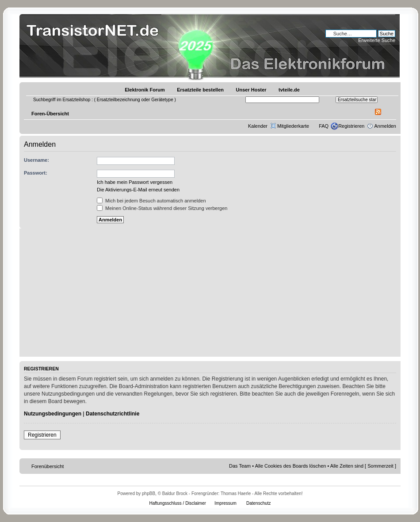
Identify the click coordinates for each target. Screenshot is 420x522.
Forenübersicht (48, 466)
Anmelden (385, 126)
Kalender (258, 126)
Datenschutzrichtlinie (113, 414)
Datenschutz (259, 503)
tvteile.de (289, 90)
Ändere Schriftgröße (390, 112)
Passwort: (36, 173)
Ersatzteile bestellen (200, 90)
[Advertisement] (210, 295)
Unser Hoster (251, 90)
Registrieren (351, 126)
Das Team (240, 466)
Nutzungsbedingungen (53, 414)
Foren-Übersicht (50, 114)
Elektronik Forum (145, 90)
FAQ (324, 126)
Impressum (225, 503)
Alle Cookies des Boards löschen (291, 466)
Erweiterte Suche (377, 40)
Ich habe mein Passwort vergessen (135, 182)
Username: (36, 160)
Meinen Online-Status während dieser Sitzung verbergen (162, 208)
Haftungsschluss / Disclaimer (177, 503)
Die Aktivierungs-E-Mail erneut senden (138, 190)
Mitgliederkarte (293, 126)
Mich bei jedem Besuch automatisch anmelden (151, 201)
